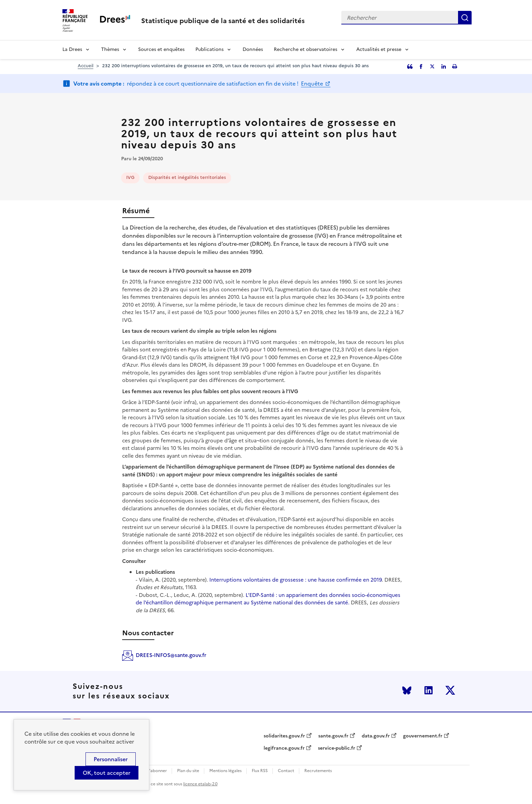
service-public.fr (337, 748)
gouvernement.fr (423, 736)
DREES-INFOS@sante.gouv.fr (171, 655)
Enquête (313, 84)
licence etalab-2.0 (200, 784)
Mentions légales (225, 771)
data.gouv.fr (376, 736)
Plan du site (188, 771)
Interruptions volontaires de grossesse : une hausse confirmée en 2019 (295, 580)
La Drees (72, 49)
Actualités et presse (379, 49)
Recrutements (318, 771)
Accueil (85, 66)
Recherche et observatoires (306, 49)
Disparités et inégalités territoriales (187, 177)
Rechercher (465, 18)
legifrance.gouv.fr (284, 748)
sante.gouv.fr (333, 736)
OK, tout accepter (107, 773)
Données (253, 49)
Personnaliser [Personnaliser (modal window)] (111, 759)
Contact (286, 771)
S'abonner (157, 771)
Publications (210, 49)
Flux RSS (260, 771)
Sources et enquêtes (161, 49)
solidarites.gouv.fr (284, 736)
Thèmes (110, 49)
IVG (130, 177)
